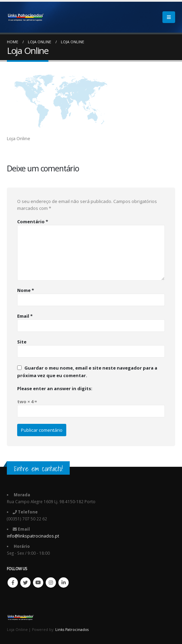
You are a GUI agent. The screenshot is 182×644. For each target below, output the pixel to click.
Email (25, 316)
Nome (26, 290)
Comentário (33, 222)
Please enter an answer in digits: (55, 388)
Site (22, 342)
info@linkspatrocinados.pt (33, 536)
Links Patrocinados (72, 630)
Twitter (25, 583)
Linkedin (64, 583)
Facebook (13, 583)
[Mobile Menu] (169, 17)
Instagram (51, 583)
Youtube (38, 583)
